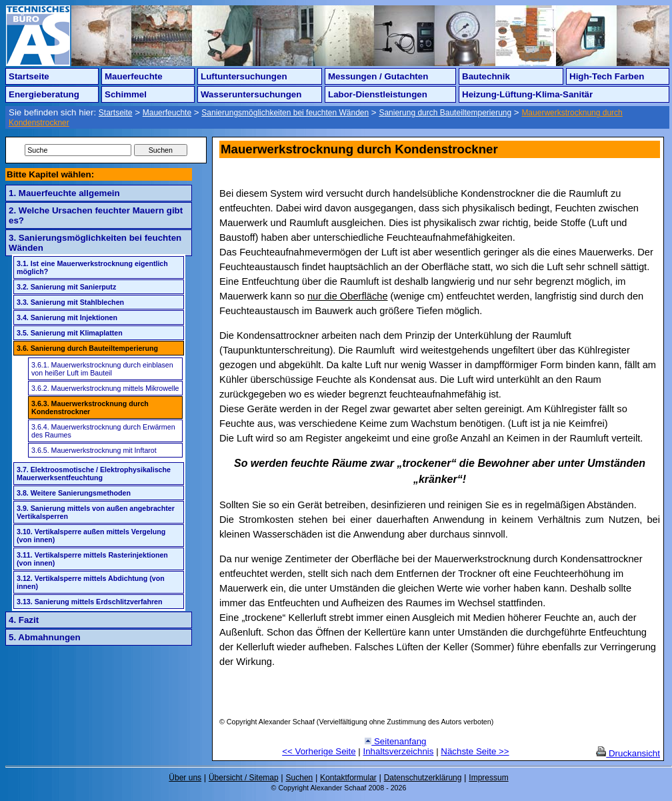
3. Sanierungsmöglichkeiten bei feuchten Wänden (95, 243)
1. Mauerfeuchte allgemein (64, 193)
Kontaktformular (348, 778)
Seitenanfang (395, 741)
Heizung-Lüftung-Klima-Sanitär (527, 94)
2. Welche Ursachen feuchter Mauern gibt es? (96, 215)
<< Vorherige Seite (319, 751)
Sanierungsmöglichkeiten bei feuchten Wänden (285, 113)
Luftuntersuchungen (244, 76)
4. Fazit (24, 620)
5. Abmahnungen (45, 637)
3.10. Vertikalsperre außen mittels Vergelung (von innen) (91, 536)
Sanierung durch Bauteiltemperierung (445, 113)
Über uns (185, 778)
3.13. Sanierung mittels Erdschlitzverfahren (90, 602)
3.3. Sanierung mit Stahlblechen (70, 302)
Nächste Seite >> (475, 751)
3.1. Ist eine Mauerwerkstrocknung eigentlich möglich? (92, 267)
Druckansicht (628, 753)
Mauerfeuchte (134, 76)
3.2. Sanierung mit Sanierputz (66, 287)
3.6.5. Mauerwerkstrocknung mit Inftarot (94, 450)
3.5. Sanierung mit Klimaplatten (70, 333)
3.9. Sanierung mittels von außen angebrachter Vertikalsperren (96, 512)
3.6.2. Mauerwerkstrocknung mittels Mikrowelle (105, 388)
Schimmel (126, 94)
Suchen (300, 778)
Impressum (488, 778)
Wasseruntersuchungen (251, 94)
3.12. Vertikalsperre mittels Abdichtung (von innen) (91, 582)
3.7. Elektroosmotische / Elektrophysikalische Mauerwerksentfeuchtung (94, 474)
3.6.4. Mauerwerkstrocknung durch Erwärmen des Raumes (103, 431)
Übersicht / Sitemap (244, 778)
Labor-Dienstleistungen (378, 94)
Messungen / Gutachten (378, 76)
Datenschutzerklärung (423, 778)
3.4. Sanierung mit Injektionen (67, 317)
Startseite (29, 76)
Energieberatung (44, 94)
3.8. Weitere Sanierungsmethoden (74, 493)
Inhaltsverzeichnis (399, 751)
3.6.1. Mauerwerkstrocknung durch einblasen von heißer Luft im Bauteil (102, 369)
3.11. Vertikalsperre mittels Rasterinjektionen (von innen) (92, 559)
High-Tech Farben (607, 76)
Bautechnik (486, 76)
